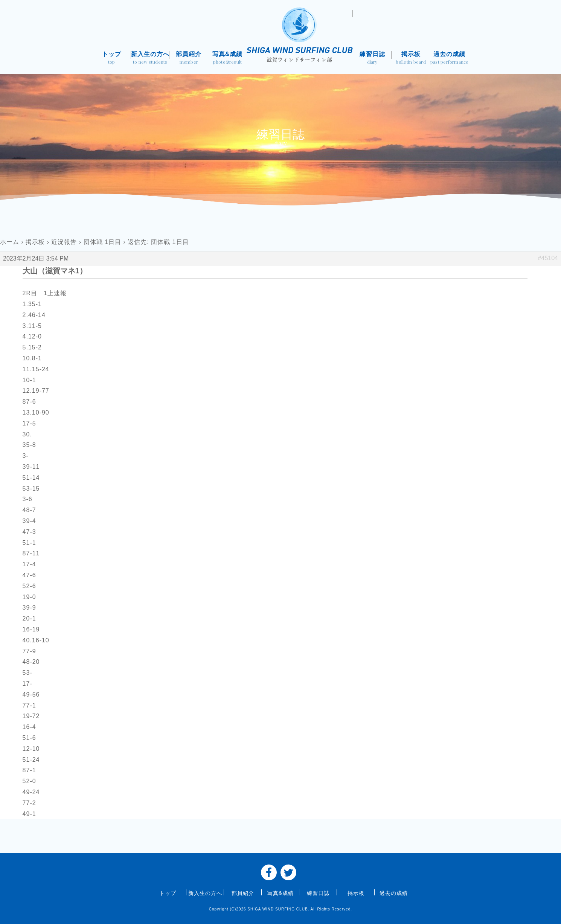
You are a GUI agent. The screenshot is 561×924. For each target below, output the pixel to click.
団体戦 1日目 (102, 242)
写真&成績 (228, 59)
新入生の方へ (150, 59)
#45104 (548, 258)
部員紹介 (189, 59)
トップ (112, 59)
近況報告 (64, 242)
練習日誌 (372, 59)
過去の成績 (449, 59)
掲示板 (411, 59)
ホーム (10, 242)
